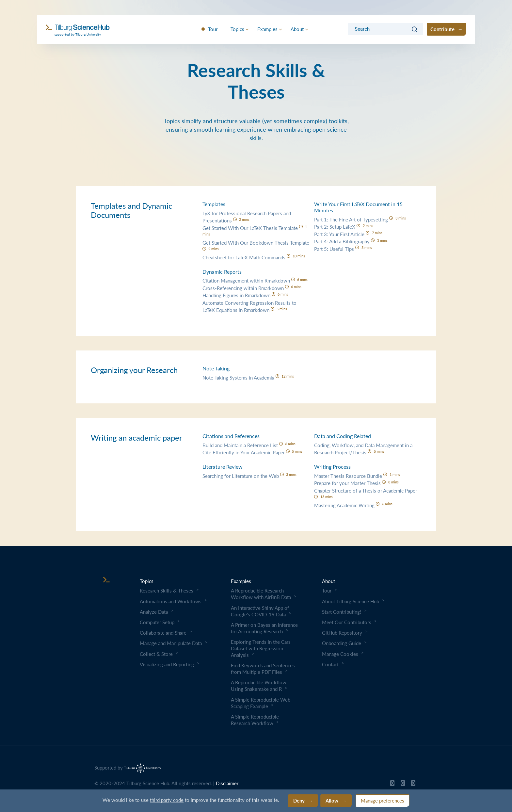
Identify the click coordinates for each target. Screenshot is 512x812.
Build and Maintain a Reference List (249, 445)
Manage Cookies (340, 654)
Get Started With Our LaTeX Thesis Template (255, 230)
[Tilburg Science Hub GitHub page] (392, 785)
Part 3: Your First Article (348, 234)
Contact (330, 664)
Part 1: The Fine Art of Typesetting (360, 219)
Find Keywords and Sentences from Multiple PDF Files (263, 669)
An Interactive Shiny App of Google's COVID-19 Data (260, 611)
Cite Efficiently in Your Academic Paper (253, 452)
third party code (167, 800)
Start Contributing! (342, 612)
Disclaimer (227, 783)
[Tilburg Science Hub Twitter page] (403, 785)
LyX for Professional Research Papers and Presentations (247, 217)
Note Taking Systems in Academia (248, 377)
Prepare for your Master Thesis (356, 483)
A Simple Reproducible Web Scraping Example (261, 703)
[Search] (379, 29)
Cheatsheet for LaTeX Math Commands (254, 257)
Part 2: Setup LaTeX (344, 227)
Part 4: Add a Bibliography (351, 241)
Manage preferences (383, 800)
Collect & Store (156, 654)
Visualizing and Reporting (167, 664)
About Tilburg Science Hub (351, 601)
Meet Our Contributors (347, 622)
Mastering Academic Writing (353, 505)
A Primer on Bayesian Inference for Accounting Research (264, 628)
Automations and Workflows (171, 601)
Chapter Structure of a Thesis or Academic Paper (366, 493)
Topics (237, 29)
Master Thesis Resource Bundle (357, 476)
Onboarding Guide (342, 643)
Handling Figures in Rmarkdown (245, 295)
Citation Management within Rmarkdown (255, 280)
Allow (332, 800)
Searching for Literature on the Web (250, 476)
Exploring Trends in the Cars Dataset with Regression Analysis (261, 648)
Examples (267, 29)
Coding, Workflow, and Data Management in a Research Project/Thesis (363, 449)
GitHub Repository (342, 633)
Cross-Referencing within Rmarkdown (252, 288)
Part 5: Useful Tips (343, 249)
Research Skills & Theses (167, 591)
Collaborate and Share (163, 633)
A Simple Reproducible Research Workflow (255, 720)
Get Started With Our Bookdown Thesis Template (256, 245)
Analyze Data (154, 612)
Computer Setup (157, 622)
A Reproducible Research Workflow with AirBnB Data (261, 594)
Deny (299, 800)
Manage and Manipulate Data (171, 643)
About (297, 29)
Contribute (442, 29)
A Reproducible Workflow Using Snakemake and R (259, 686)
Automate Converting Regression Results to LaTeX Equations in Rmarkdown (249, 306)
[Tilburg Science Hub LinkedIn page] (413, 785)
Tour (213, 29)
